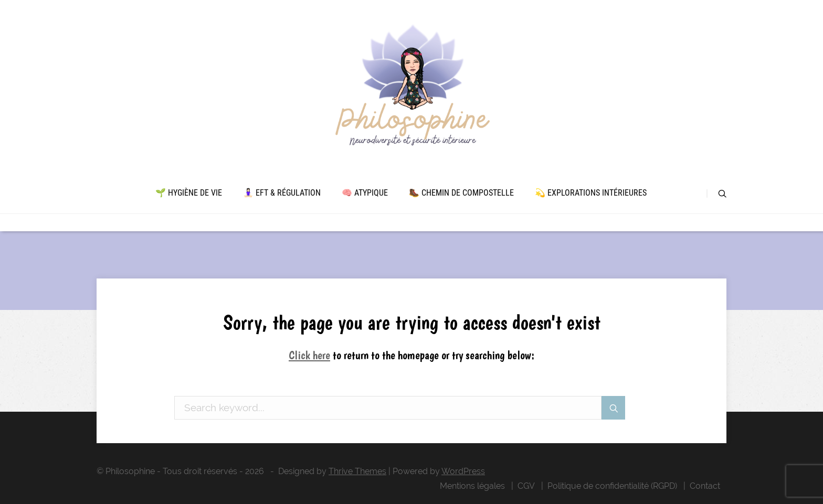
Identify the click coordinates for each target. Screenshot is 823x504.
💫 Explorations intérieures (591, 193)
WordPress (463, 471)
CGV (526, 486)
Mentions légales (472, 486)
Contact (705, 486)
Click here (309, 355)
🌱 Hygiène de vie (189, 193)
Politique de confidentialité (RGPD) (612, 486)
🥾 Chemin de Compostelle (461, 193)
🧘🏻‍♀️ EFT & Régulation (282, 193)
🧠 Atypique (365, 193)
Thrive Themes (357, 471)
